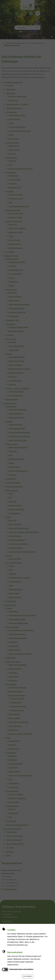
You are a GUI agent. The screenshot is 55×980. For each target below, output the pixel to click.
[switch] (5, 970)
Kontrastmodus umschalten (21, 969)
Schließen (27, 976)
